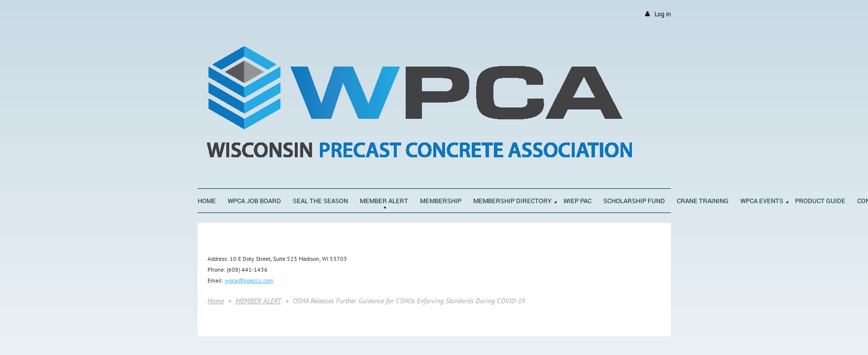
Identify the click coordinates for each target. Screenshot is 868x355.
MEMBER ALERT (258, 301)
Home (216, 301)
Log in (663, 14)
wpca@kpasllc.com (249, 280)
